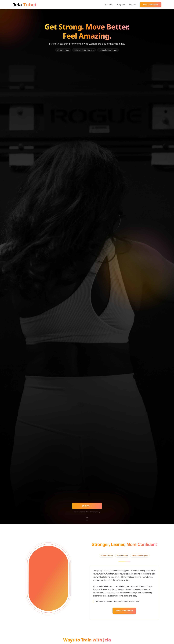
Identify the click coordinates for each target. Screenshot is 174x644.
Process (133, 5)
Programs (121, 5)
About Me (109, 5)
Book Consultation (151, 5)
